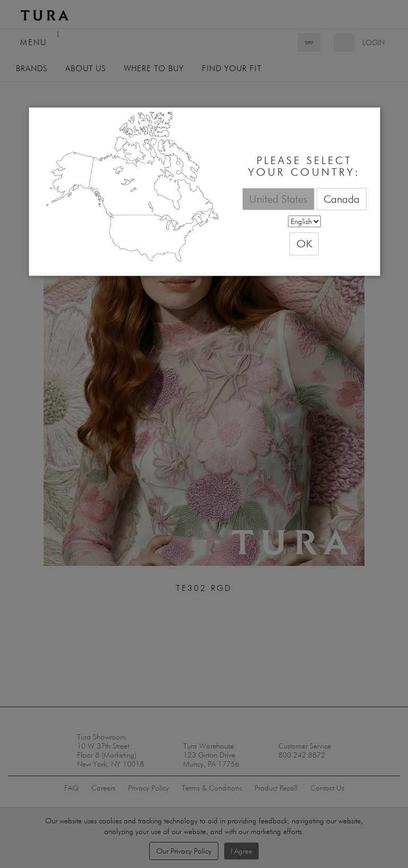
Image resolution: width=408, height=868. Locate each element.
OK (304, 243)
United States (278, 199)
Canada (342, 199)
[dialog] (205, 192)
